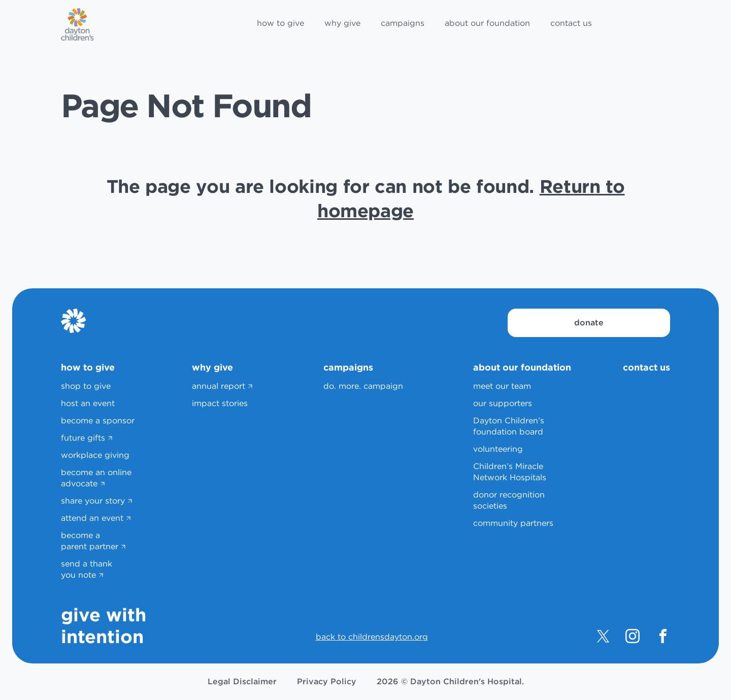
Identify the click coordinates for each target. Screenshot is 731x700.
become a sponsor (98, 421)
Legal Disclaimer (242, 681)
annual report (219, 386)
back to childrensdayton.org (372, 637)
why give (342, 23)
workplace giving (95, 455)
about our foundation (487, 23)
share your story (93, 501)
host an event (88, 403)
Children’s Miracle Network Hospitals (510, 472)
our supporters (503, 403)
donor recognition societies (509, 500)
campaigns (403, 23)
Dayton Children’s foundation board (509, 426)
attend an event (92, 518)
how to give (280, 23)
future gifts (83, 438)
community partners (513, 523)
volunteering (498, 449)
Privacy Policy (327, 681)
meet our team (502, 386)
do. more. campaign (363, 386)
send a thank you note (87, 569)
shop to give (86, 386)
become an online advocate (96, 478)
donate (589, 323)
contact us (571, 23)
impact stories (220, 403)
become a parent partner (90, 541)
